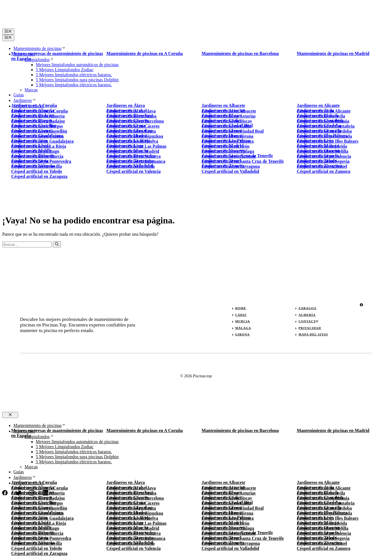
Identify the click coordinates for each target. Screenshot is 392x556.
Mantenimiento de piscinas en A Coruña (145, 53)
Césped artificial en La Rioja (39, 523)
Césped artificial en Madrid (133, 528)
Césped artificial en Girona (228, 513)
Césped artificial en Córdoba (324, 508)
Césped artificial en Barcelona (135, 498)
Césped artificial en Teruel (322, 543)
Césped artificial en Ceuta (131, 508)
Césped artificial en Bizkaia (323, 498)
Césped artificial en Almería (38, 493)
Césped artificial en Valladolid (231, 548)
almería (307, 315)
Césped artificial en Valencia (134, 548)
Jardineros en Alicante (318, 105)
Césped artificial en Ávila (321, 493)
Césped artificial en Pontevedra (41, 538)
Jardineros (25, 100)
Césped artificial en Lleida (322, 523)
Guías (19, 95)
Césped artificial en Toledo (37, 548)
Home (241, 308)
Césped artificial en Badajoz (38, 498)
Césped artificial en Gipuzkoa (135, 513)
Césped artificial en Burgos (37, 503)
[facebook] (362, 305)
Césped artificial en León (226, 523)
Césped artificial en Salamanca (136, 538)
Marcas (31, 90)
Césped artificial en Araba (131, 493)
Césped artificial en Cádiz (226, 503)
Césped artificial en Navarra (134, 533)
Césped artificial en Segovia (323, 538)
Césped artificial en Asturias (229, 493)
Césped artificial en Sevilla (37, 543)
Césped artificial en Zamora (324, 548)
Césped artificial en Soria (131, 543)
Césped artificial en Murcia (37, 533)
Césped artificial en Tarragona (231, 543)
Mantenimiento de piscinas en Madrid (333, 53)
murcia (243, 321)
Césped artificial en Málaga (228, 528)
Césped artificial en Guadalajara (42, 518)
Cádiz (241, 315)
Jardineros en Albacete (224, 105)
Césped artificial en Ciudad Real (233, 508)
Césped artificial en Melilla (322, 528)
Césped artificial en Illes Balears (327, 518)
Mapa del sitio (313, 334)
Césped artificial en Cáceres (133, 503)
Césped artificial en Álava (131, 111)
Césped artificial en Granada (324, 513)
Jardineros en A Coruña (34, 105)
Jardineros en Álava (126, 105)
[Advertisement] (196, 152)
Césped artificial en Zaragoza (39, 553)
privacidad (310, 328)
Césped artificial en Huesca (228, 518)
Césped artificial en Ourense (229, 533)
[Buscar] (57, 244)
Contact (307, 321)
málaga (243, 328)
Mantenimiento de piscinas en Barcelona (240, 53)
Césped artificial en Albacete (229, 111)
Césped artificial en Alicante (324, 111)
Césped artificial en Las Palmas (136, 523)
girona (243, 334)
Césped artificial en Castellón (39, 508)
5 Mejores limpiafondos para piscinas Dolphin (77, 80)
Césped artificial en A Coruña (40, 111)
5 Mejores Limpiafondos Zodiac (65, 70)
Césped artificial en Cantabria (326, 503)
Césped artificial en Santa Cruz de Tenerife (243, 538)
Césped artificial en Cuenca (37, 513)
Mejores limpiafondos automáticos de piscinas (77, 65)
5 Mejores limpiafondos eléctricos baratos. (74, 75)
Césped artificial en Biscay (227, 498)
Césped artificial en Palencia (324, 533)
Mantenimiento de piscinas (40, 48)
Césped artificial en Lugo (35, 528)
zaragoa (308, 308)
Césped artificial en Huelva (132, 518)
